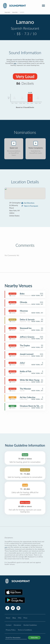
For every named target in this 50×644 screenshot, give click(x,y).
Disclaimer (17, 625)
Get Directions (28, 203)
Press (25, 618)
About (8, 618)
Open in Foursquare (30, 206)
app (15, 63)
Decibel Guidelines (30, 625)
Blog (14, 618)
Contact (9, 625)
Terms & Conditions (25, 630)
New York (7, 12)
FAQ (20, 618)
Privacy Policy (11, 630)
